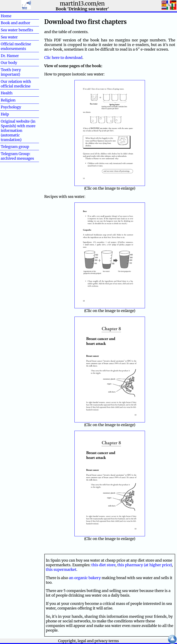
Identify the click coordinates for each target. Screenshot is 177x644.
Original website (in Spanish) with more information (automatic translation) (18, 130)
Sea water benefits (17, 30)
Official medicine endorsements (16, 46)
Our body (9, 63)
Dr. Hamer (10, 56)
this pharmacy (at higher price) (145, 565)
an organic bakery (85, 578)
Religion (8, 100)
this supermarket (61, 569)
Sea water (9, 37)
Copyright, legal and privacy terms (88, 641)
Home (13, 16)
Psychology (11, 107)
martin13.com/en (82, 4)
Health (14, 93)
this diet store (103, 565)
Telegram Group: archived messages (17, 156)
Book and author (15, 23)
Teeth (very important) (11, 72)
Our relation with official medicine (16, 84)
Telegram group (15, 147)
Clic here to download (63, 58)
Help (12, 114)
